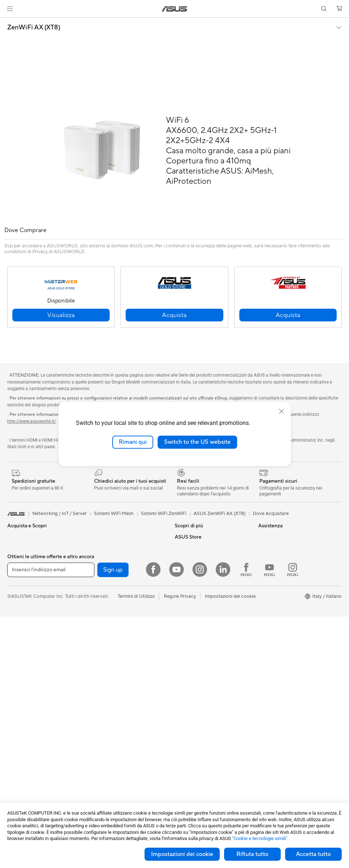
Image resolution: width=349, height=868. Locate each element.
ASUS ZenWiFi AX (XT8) (220, 514)
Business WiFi (104, 635)
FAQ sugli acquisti (194, 668)
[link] (174, 9)
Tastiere (98, 690)
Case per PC (21, 789)
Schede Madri (22, 756)
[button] (10, 9)
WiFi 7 (96, 603)
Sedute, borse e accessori (117, 745)
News (264, 559)
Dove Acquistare (271, 514)
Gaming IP (100, 788)
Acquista (268, 608)
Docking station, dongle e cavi (122, 777)
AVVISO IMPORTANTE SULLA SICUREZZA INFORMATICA (291, 583)
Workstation (21, 734)
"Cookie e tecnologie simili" (260, 838)
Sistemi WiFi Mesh (109, 646)
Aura (180, 580)
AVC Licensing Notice (198, 537)
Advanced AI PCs (193, 559)
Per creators (21, 570)
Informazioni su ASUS (281, 537)
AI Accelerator (105, 580)
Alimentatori (103, 548)
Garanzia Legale (192, 657)
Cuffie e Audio (104, 712)
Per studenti (20, 581)
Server (96, 668)
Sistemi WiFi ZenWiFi (164, 514)
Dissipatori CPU (107, 537)
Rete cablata (103, 657)
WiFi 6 (96, 613)
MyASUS (184, 646)
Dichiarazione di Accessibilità (289, 569)
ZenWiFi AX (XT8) (34, 28)
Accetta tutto (313, 854)
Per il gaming (21, 592)
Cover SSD (101, 569)
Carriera (267, 548)
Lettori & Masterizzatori (115, 559)
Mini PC (16, 723)
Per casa (16, 548)
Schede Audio (22, 778)
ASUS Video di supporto (201, 635)
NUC (13, 712)
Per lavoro (18, 559)
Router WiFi (102, 624)
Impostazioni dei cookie (182, 854)
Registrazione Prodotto (200, 624)
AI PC (181, 548)
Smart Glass (20, 680)
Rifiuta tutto (252, 854)
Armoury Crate (191, 569)
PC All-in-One (22, 690)
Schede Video (22, 767)
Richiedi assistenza (195, 602)
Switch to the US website (197, 442)
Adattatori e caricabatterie (118, 766)
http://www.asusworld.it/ (32, 421)
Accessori (18, 603)
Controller (100, 723)
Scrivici (182, 613)
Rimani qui (133, 442)
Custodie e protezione (113, 755)
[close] (281, 411)
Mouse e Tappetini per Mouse (121, 701)
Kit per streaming (108, 734)
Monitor (16, 669)
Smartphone (21, 625)
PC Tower (18, 701)
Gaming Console (25, 636)
